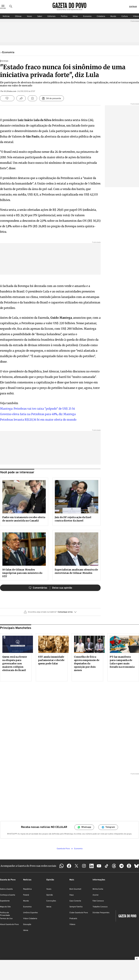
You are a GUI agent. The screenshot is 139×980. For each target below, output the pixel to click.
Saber (40, 16)
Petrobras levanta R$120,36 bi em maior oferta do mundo (38, 420)
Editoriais (52, 16)
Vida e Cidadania (30, 919)
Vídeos (72, 924)
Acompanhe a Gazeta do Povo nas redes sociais (28, 866)
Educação (27, 924)
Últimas (18, 16)
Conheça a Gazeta (7, 895)
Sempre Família (76, 907)
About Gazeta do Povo (9, 924)
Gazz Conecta (75, 901)
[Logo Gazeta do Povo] (69, 5)
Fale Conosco (98, 901)
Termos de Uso (6, 919)
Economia (87, 16)
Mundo (113, 16)
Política (64, 16)
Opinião (50, 895)
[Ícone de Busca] (11, 7)
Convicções (51, 901)
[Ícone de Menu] (3, 7)
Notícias (6, 16)
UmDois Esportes (31, 913)
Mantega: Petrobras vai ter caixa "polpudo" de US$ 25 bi (37, 409)
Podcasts (73, 919)
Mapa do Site (5, 907)
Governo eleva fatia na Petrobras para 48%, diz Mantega (38, 414)
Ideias (75, 16)
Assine (96, 895)
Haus (72, 895)
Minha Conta (98, 889)
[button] (50, 613)
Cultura (125, 16)
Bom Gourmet (75, 889)
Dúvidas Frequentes (101, 913)
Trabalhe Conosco (100, 907)
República (27, 889)
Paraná (26, 895)
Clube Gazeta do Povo (79, 913)
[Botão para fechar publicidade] (137, 959)
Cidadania (101, 16)
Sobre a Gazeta (6, 889)
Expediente (5, 901)
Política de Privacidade (5, 914)
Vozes (29, 16)
